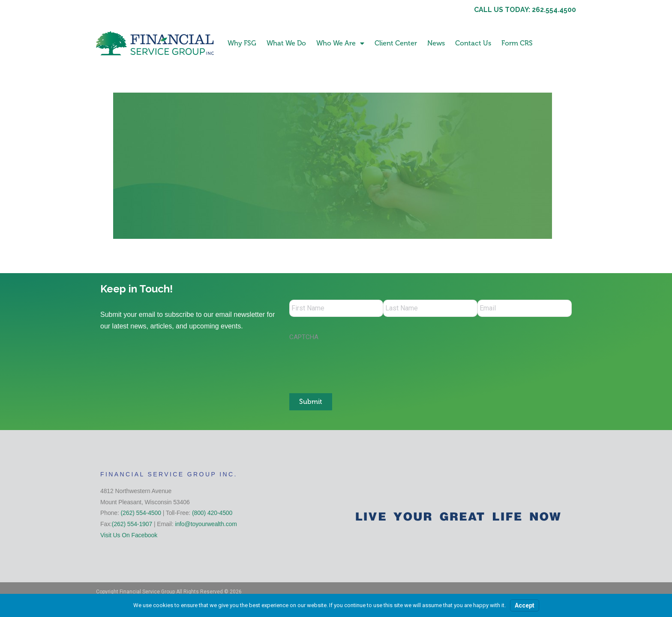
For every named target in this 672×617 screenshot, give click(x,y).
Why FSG (242, 43)
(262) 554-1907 (132, 524)
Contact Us (473, 43)
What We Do (286, 43)
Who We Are (340, 43)
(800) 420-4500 (212, 513)
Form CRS (517, 43)
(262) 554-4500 (141, 513)
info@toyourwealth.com (206, 524)
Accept (525, 605)
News (436, 43)
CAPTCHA (304, 337)
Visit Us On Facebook (129, 535)
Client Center (396, 43)
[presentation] (354, 363)
